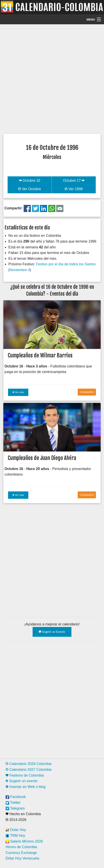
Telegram (15, 808)
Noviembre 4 (20, 270)
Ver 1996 (74, 189)
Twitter (13, 803)
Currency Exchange (21, 853)
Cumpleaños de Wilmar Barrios (40, 355)
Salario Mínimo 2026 (24, 841)
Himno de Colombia (21, 847)
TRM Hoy (15, 836)
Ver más (18, 392)
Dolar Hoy (16, 830)
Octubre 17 (74, 180)
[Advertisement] (52, 78)
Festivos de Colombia (25, 775)
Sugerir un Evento (52, 632)
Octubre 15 (30, 180)
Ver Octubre (29, 189)
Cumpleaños (87, 392)
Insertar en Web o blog (26, 787)
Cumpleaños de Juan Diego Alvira (42, 458)
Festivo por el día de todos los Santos (66, 264)
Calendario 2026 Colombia (29, 764)
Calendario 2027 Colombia (29, 770)
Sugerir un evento (22, 781)
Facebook (16, 797)
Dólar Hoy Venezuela (22, 858)
